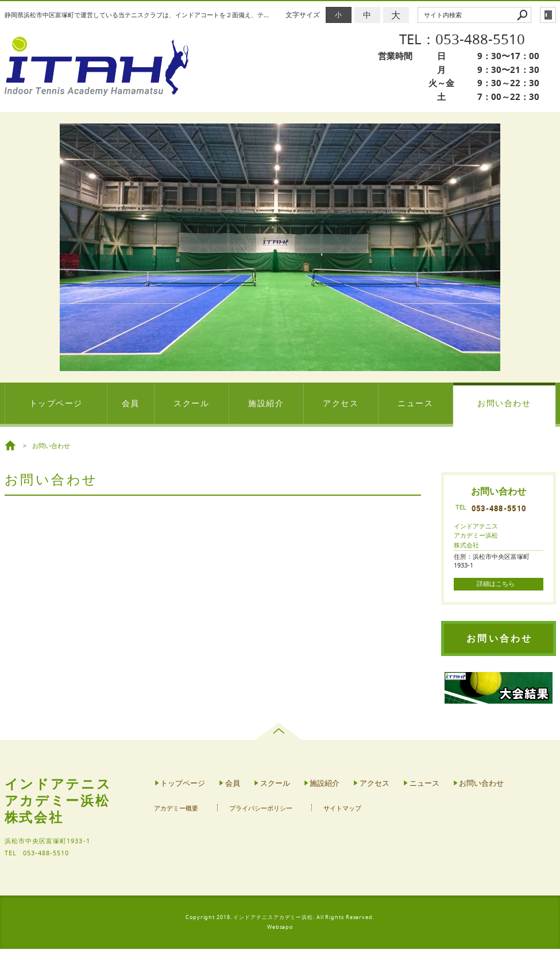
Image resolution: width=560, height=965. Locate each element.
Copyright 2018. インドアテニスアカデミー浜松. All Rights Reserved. (280, 917)
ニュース (415, 403)
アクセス (341, 403)
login (548, 15)
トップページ (56, 403)
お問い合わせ (504, 403)
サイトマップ (342, 808)
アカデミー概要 (176, 808)
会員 (131, 403)
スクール (191, 403)
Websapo (280, 927)
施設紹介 (266, 403)
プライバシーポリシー (261, 808)
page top (280, 731)
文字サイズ (303, 15)
